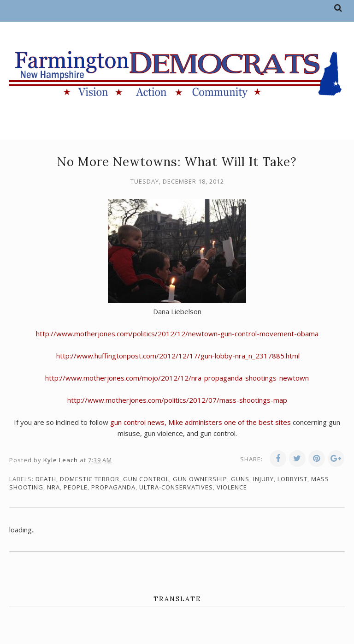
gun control (146, 479)
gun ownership (200, 479)
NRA (53, 487)
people (76, 487)
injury (263, 479)
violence (232, 487)
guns (240, 479)
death (46, 479)
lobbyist (292, 479)
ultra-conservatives (176, 487)
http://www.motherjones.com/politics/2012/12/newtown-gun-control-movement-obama (177, 334)
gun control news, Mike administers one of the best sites (201, 422)
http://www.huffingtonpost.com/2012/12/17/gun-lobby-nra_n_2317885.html (178, 356)
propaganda (113, 487)
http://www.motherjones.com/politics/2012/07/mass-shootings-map (177, 400)
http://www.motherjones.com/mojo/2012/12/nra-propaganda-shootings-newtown (177, 378)
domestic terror (90, 479)
